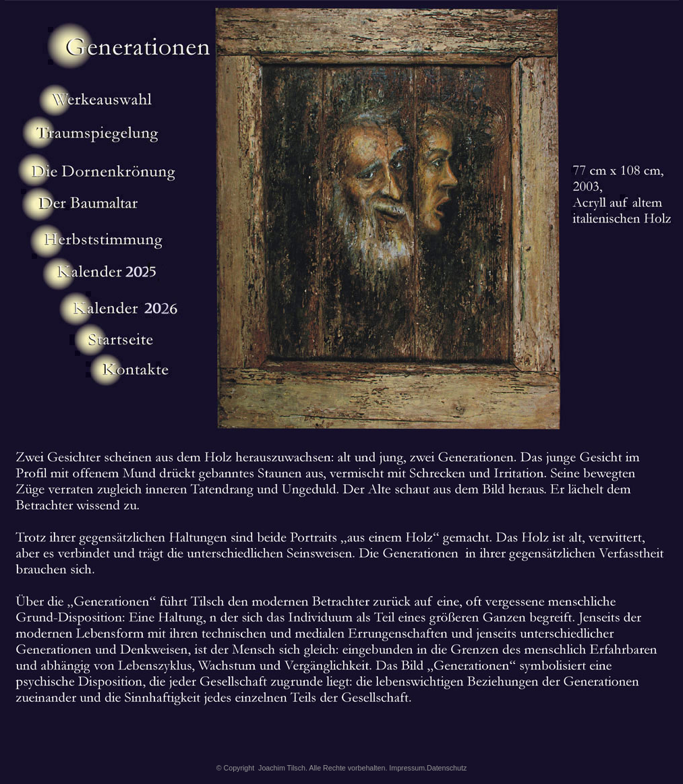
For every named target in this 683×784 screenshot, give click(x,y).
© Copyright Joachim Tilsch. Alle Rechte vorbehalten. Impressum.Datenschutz (342, 768)
